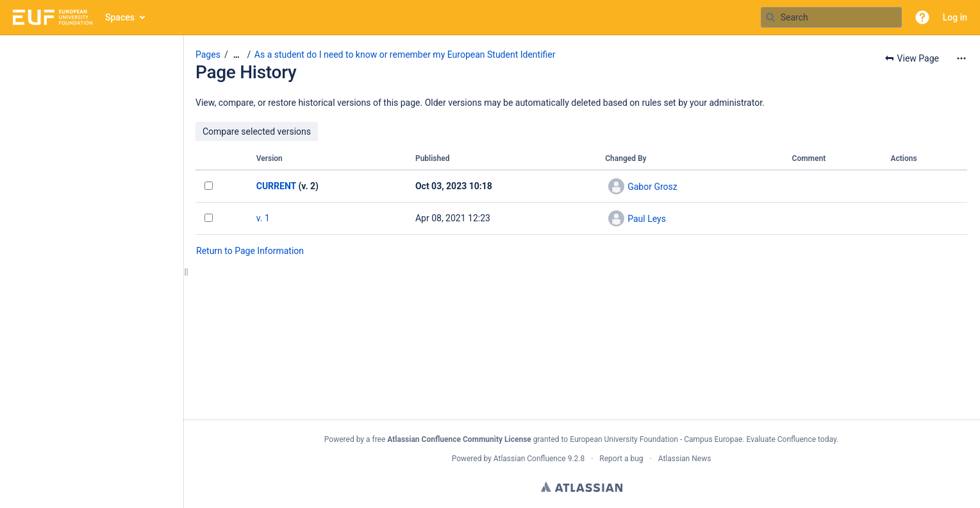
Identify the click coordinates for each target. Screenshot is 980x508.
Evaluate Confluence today (791, 439)
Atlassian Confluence (530, 459)
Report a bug (621, 459)
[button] (922, 17)
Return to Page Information (250, 251)
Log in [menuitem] (955, 17)
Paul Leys (647, 219)
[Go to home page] (53, 17)
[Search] (770, 17)
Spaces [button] (120, 17)
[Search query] (831, 17)
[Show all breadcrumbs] (237, 55)
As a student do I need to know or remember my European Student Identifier (405, 55)
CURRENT (276, 186)
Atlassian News (685, 459)
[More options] (961, 58)
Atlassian (582, 487)
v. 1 (263, 218)
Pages (208, 55)
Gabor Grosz (652, 187)
